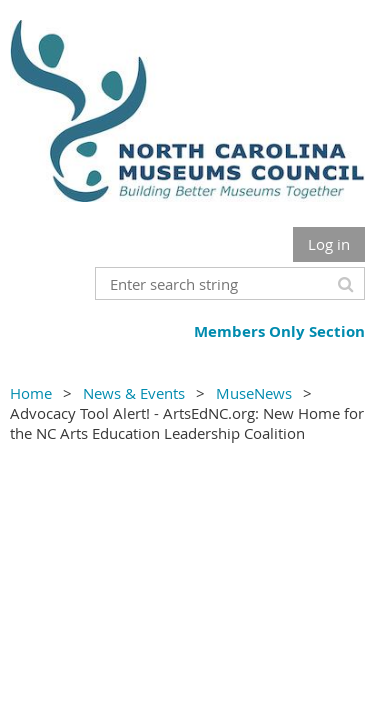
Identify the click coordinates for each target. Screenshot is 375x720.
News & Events (134, 393)
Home (31, 393)
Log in (329, 244)
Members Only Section (279, 331)
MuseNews (254, 393)
